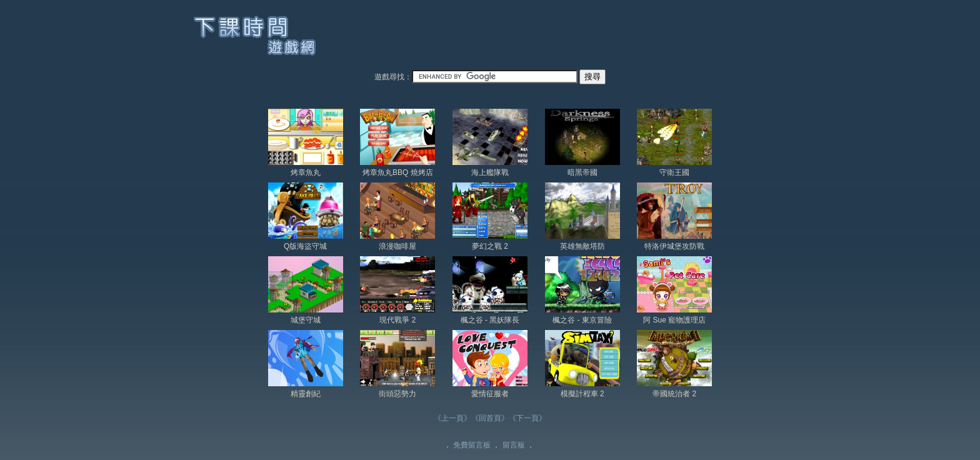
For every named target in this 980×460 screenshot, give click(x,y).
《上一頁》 (452, 418)
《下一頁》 (527, 418)
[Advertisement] (562, 37)
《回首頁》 (490, 418)
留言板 (514, 445)
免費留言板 (472, 445)
